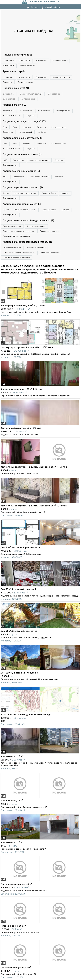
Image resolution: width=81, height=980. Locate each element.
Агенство (59, 160)
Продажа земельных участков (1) (22, 155)
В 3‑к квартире (9, 99)
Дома (5, 127)
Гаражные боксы (49, 193)
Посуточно (8, 82)
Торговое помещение (36, 226)
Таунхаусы (41, 127)
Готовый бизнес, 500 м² (13, 926)
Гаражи (6, 193)
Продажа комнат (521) (16, 88)
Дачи (15, 127)
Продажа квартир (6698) (17, 55)
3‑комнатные (41, 61)
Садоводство (18, 160)
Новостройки (9, 66)
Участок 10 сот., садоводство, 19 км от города (26, 715)
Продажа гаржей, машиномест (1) (23, 188)
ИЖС (5, 160)
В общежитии (9, 94)
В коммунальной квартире (31, 94)
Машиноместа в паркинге (25, 193)
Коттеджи (27, 127)
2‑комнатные (25, 61)
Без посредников (27, 66)
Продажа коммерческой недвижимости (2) (28, 221)
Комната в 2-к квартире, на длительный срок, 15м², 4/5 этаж (34, 467)
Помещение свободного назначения (18, 231)
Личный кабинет (51, 7)
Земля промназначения (39, 160)
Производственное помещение (16, 236)
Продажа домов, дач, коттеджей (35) (24, 122)
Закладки (33, 7)
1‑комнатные (8, 61)
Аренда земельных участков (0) (21, 171)
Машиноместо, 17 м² (12, 756)
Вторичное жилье (60, 61)
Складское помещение (49, 231)
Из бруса (42, 132)
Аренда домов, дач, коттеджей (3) (23, 138)
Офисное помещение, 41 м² (16, 968)
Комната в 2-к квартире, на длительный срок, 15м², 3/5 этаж (34, 506)
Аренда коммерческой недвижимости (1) (27, 242)
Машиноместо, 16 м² (12, 801)
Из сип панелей (26, 132)
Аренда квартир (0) (14, 71)
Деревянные (8, 132)
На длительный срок (61, 77)
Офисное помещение (12, 226)
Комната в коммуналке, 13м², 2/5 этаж (22, 389)
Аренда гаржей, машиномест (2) (22, 204)
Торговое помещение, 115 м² (16, 884)
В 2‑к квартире (54, 94)
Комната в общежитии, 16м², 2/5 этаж (21, 428)
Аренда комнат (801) (15, 105)
